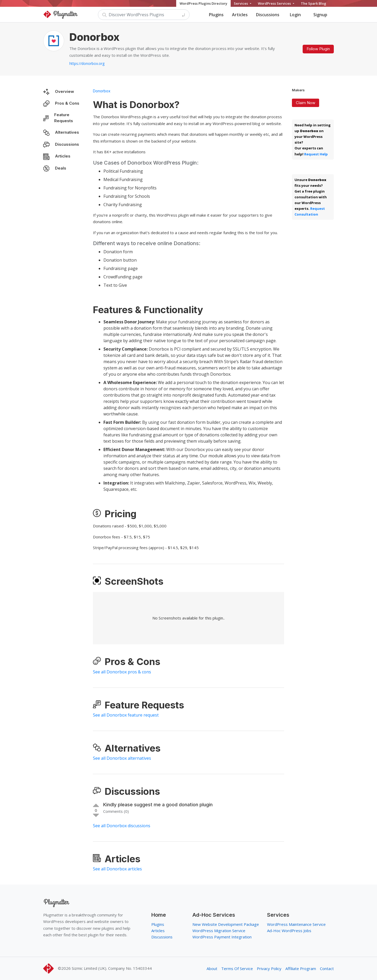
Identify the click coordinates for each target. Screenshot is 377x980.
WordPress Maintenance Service (296, 924)
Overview (65, 91)
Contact (327, 968)
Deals (61, 168)
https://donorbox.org (87, 63)
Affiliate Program (301, 968)
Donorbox (102, 91)
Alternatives (67, 132)
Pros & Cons (67, 103)
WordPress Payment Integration (222, 937)
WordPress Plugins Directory (203, 3)
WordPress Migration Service (219, 931)
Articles (240, 15)
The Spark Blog (314, 3)
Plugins (216, 15)
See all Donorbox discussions (122, 826)
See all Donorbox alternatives (122, 758)
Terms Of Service (237, 968)
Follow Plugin (318, 49)
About (212, 968)
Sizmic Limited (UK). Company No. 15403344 (112, 968)
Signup (320, 15)
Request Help (316, 154)
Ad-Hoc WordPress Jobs (289, 931)
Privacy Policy (269, 968)
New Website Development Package (226, 924)
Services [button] (241, 3)
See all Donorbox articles (117, 869)
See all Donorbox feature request (126, 715)
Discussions (268, 15)
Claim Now (306, 103)
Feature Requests (64, 118)
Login (295, 15)
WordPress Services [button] (275, 3)
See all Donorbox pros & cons (122, 672)
